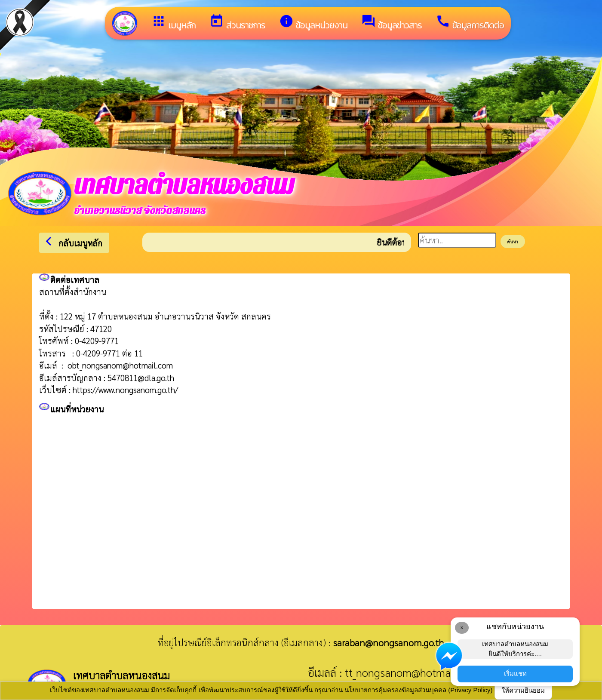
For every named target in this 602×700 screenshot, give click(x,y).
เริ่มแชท (515, 674)
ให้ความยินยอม (523, 690)
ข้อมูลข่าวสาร (392, 23)
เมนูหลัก (174, 23)
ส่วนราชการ (237, 23)
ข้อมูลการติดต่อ (470, 23)
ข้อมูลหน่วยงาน (313, 23)
